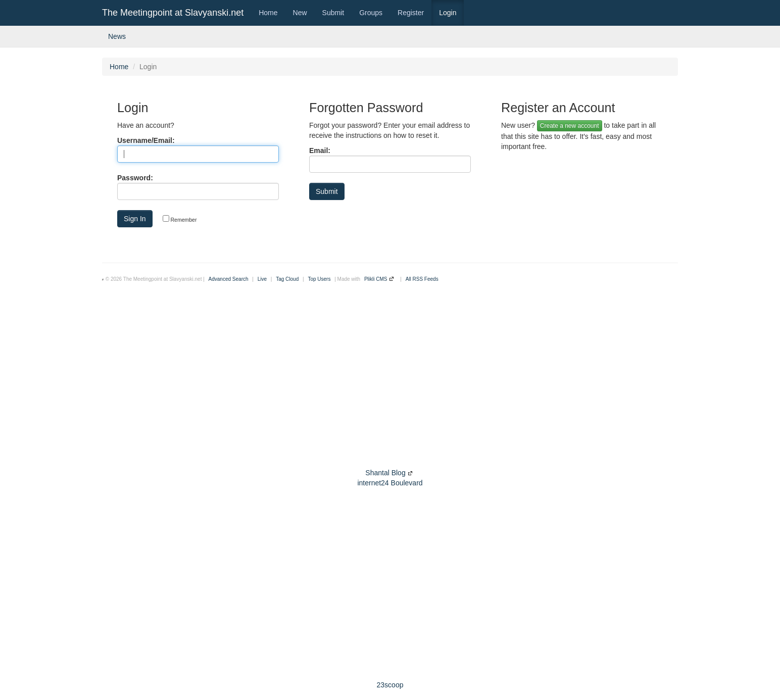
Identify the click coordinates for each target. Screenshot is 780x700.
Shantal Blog (385, 473)
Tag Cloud (287, 279)
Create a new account (570, 126)
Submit (333, 13)
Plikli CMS (376, 279)
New (300, 13)
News (117, 36)
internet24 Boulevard (390, 483)
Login (448, 13)
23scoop (390, 685)
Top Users (319, 279)
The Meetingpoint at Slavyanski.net (173, 13)
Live (262, 279)
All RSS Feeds (422, 279)
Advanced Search (229, 279)
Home (268, 13)
